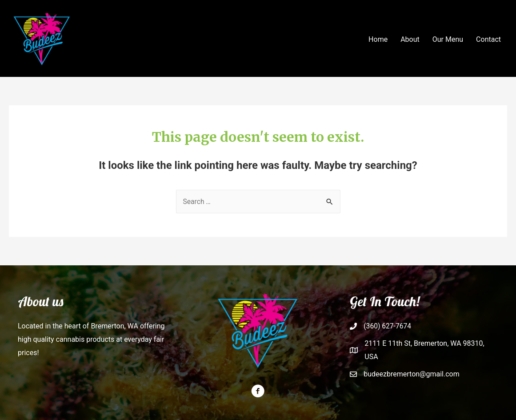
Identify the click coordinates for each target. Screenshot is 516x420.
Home (378, 39)
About (410, 39)
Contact (488, 39)
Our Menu (448, 39)
